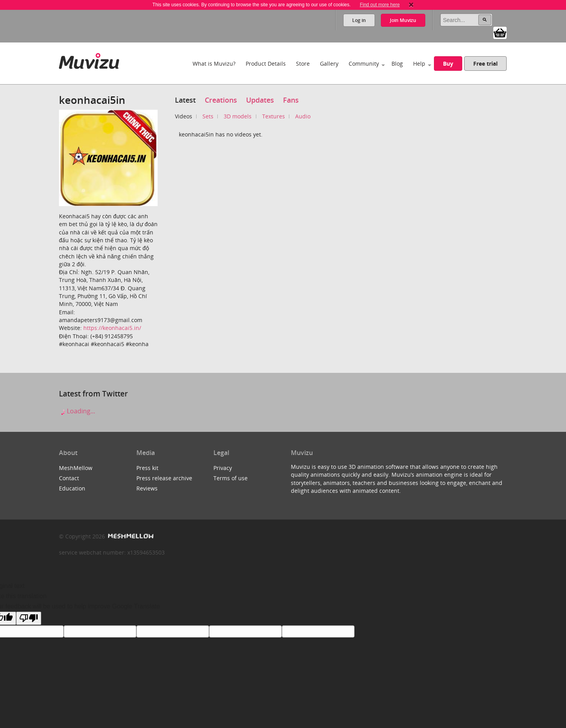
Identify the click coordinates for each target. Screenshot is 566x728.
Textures (274, 116)
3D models (238, 116)
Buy (448, 64)
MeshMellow (76, 468)
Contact (69, 478)
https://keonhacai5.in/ (112, 328)
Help (419, 64)
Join (403, 20)
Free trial (485, 64)
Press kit (147, 468)
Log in (359, 20)
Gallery (329, 64)
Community (364, 64)
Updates (260, 100)
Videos (184, 116)
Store (303, 64)
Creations (221, 100)
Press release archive (164, 478)
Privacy (223, 468)
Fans (291, 100)
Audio (303, 116)
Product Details (266, 64)
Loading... (77, 411)
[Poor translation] (29, 618)
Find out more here (379, 5)
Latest (185, 100)
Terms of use (231, 478)
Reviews (147, 488)
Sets (208, 116)
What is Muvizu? (214, 64)
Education (72, 488)
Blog (397, 64)
